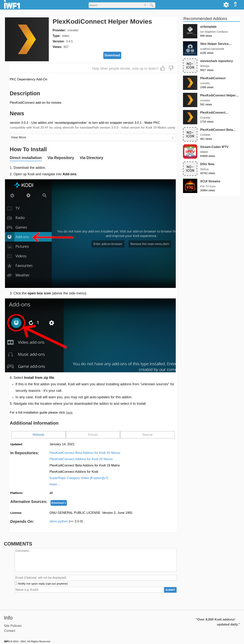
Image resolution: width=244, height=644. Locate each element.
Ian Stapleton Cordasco (214, 32)
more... (55, 484)
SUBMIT (170, 590)
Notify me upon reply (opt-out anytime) (43, 584)
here (69, 412)
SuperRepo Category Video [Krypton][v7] (79, 478)
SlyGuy (204, 169)
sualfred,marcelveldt (212, 49)
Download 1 (59, 503)
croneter (73, 30)
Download (112, 55)
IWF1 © (8, 641)
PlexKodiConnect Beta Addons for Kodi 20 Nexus (85, 453)
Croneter (205, 118)
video (65, 36)
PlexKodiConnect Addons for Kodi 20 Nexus (81, 459)
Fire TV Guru (208, 186)
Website (38, 435)
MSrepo (205, 66)
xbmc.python (66, 521)
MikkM (204, 152)
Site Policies (13, 626)
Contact (10, 631)
